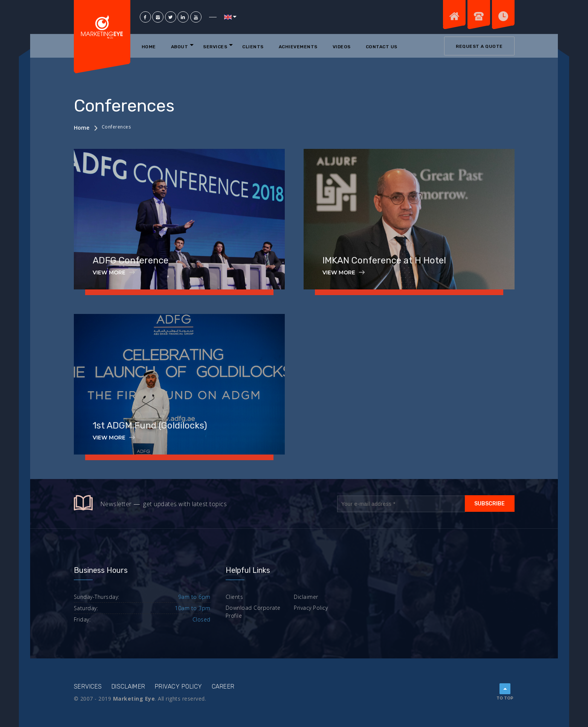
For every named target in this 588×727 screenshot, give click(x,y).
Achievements (298, 47)
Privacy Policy (311, 608)
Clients (253, 47)
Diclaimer (306, 597)
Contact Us (382, 47)
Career (223, 686)
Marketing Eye (134, 699)
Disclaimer (128, 686)
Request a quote (479, 46)
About (180, 47)
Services (215, 47)
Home (149, 47)
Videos (342, 47)
